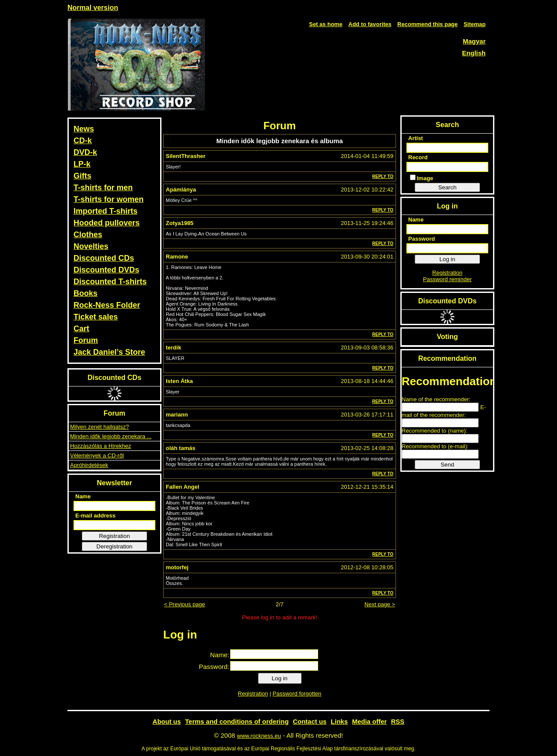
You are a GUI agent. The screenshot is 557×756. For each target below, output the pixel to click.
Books (86, 293)
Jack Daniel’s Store (109, 352)
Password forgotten (297, 694)
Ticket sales (96, 317)
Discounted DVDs (106, 270)
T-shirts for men (103, 188)
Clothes (88, 235)
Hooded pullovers (107, 223)
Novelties (91, 246)
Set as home (326, 24)
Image (422, 178)
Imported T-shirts (106, 211)
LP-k (82, 164)
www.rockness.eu (259, 736)
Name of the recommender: (436, 399)
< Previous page (185, 604)
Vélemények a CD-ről (97, 455)
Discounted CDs (104, 258)
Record (418, 157)
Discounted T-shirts (110, 282)
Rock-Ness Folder (107, 305)
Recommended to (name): (435, 431)
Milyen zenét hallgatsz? (99, 427)
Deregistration (115, 546)
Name (83, 496)
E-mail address (96, 516)
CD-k (83, 141)
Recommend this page (428, 24)
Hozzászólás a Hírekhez (101, 446)
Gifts (82, 176)
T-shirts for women (109, 199)
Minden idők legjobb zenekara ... (111, 436)
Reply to (383, 176)
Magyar (474, 41)
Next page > (380, 604)
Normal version (93, 8)
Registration (114, 536)
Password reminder (447, 279)
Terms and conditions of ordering (237, 721)
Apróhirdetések (89, 465)
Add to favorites (370, 24)
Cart (81, 329)
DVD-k (85, 152)
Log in (279, 678)
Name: (220, 655)
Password (421, 239)
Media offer (369, 721)
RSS (398, 721)
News (84, 129)
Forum (86, 340)
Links (339, 721)
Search (447, 187)
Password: (214, 667)
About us (167, 721)
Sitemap (475, 24)
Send (447, 465)
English (474, 53)
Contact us (310, 721)
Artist (416, 138)
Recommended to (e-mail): (435, 446)
